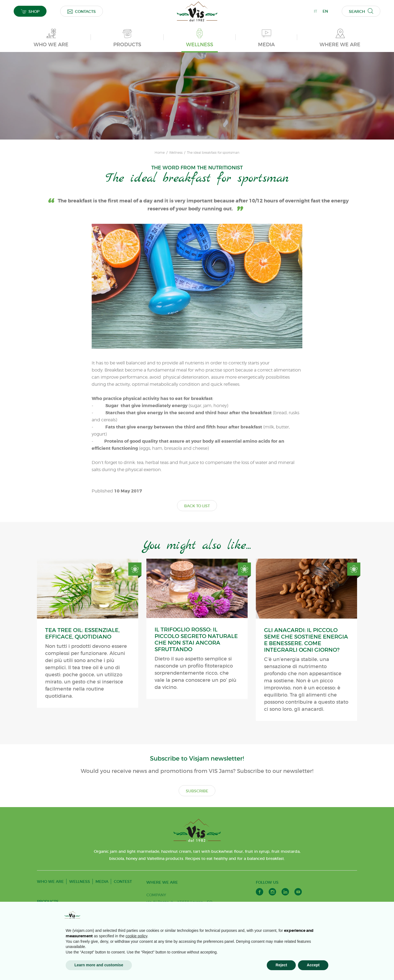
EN (325, 11)
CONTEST (123, 882)
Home (160, 153)
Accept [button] (313, 965)
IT (315, 11)
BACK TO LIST (197, 506)
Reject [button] (281, 965)
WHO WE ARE (50, 882)
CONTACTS (82, 11)
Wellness (176, 153)
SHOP (30, 11)
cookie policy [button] (136, 936)
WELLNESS (80, 882)
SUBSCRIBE (197, 791)
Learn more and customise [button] (99, 965)
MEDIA (102, 882)
